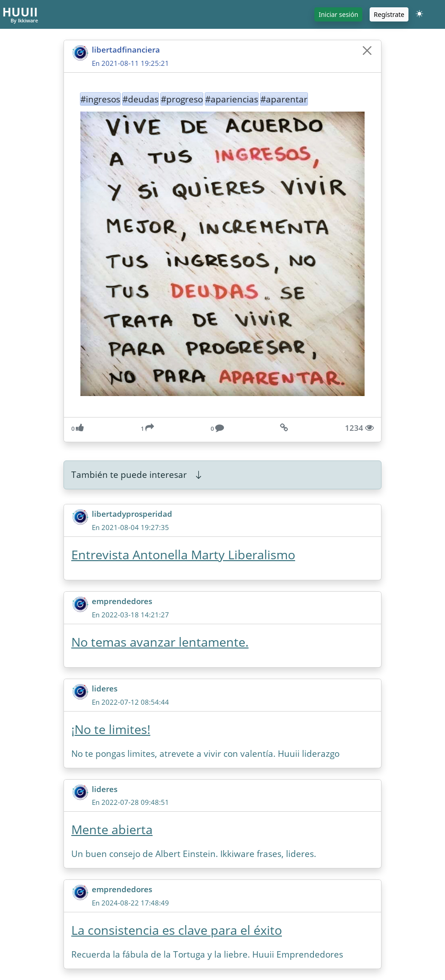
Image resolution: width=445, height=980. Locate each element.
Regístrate (389, 14)
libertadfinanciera (126, 50)
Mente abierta (112, 830)
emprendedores (122, 601)
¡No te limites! (111, 729)
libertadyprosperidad (132, 514)
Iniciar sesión (338, 14)
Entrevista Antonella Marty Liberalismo (183, 555)
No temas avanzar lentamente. (160, 642)
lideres (105, 688)
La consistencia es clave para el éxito (177, 930)
